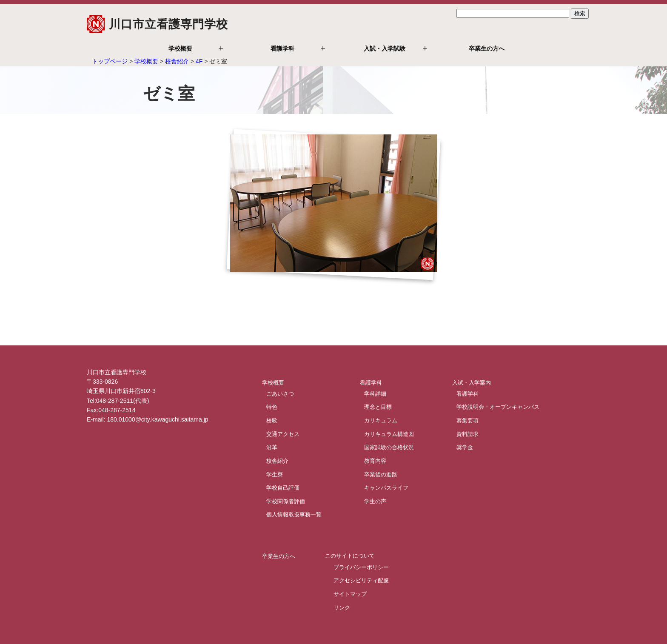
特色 (272, 407)
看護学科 (282, 48)
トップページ (110, 61)
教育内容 (375, 460)
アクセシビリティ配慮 (361, 580)
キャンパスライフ (386, 488)
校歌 (272, 420)
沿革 (272, 447)
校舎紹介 (177, 61)
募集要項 (467, 420)
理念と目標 (378, 407)
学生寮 (275, 474)
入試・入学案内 (472, 382)
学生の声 (375, 501)
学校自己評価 (283, 488)
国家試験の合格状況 (389, 447)
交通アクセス (283, 434)
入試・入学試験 (385, 48)
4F (199, 61)
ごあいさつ (280, 393)
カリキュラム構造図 (389, 434)
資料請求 (467, 434)
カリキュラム (381, 420)
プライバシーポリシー (361, 567)
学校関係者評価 (286, 501)
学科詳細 (375, 393)
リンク (342, 607)
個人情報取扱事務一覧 (294, 514)
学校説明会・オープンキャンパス (498, 407)
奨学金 (465, 447)
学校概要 (180, 48)
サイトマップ (350, 594)
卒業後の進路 (381, 474)
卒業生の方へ (487, 48)
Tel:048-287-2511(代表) (118, 401)
